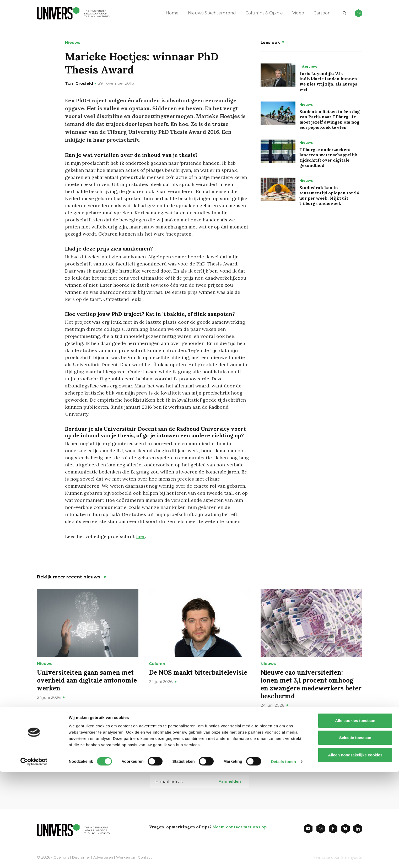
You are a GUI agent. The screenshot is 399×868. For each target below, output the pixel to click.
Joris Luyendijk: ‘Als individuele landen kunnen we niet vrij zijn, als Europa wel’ (328, 81)
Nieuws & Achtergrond (208, 13)
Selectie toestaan (355, 834)
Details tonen (283, 858)
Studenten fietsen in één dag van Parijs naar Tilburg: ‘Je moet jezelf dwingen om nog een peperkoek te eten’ (330, 119)
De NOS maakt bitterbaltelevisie (198, 672)
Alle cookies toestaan (355, 816)
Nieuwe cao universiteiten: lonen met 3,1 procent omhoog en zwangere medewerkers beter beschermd (311, 684)
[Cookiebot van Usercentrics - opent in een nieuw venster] (34, 858)
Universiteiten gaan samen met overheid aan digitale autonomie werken (87, 680)
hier (141, 536)
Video (294, 13)
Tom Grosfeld (79, 83)
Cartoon (318, 13)
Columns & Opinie (260, 13)
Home (168, 13)
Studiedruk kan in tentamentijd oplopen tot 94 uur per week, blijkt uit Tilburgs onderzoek (329, 195)
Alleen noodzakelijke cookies (355, 851)
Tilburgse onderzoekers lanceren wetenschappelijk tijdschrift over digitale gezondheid (328, 157)
